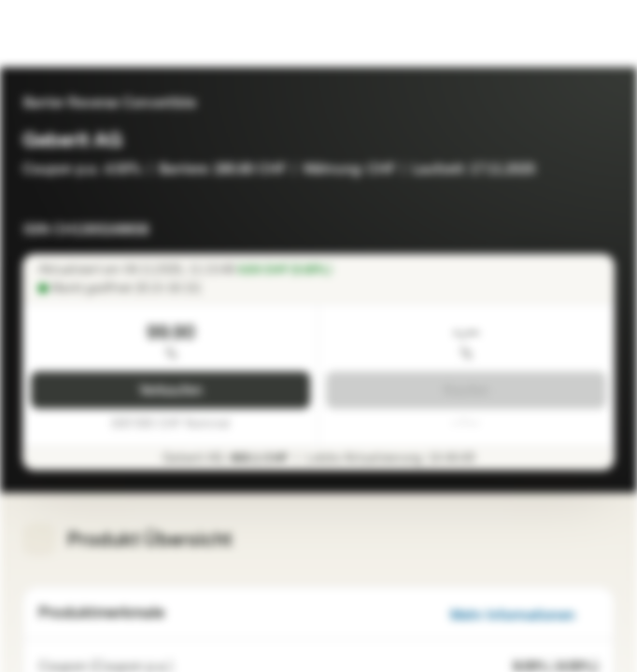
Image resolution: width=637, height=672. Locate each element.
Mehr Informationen (524, 616)
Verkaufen (171, 391)
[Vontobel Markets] (73, 34)
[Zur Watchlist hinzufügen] (600, 224)
